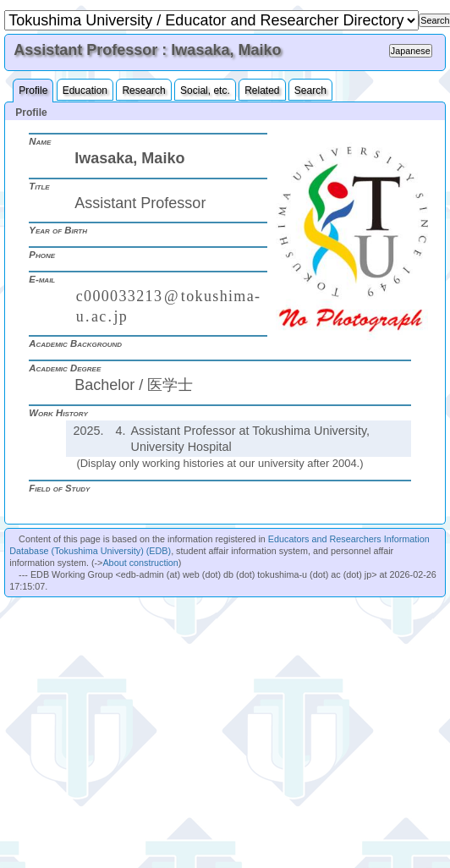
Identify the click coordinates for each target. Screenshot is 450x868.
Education (85, 91)
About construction (140, 563)
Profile (33, 91)
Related (262, 91)
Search (310, 91)
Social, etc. (205, 91)
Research (143, 91)
